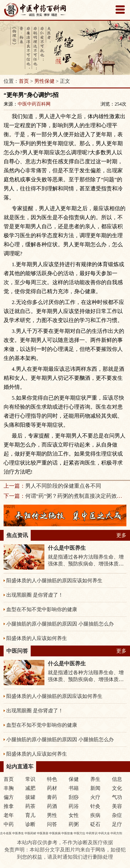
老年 (9, 815)
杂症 (117, 815)
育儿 (30, 815)
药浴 (74, 806)
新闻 (95, 788)
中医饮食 (67, 833)
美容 (117, 806)
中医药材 (30, 833)
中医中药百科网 (34, 104)
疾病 (95, 815)
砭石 (95, 824)
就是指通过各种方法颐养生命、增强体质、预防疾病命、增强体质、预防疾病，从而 (86, 564)
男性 (52, 815)
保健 (74, 779)
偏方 (9, 797)
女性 (74, 815)
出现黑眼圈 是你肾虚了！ (35, 595)
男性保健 (44, 81)
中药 (9, 824)
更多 (121, 535)
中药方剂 (116, 833)
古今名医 (6, 833)
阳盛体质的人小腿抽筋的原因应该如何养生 (54, 581)
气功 (117, 797)
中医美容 (43, 833)
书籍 (74, 788)
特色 (52, 779)
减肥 (30, 788)
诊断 (30, 824)
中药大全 (104, 833)
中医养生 (18, 833)
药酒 (52, 806)
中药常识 (92, 833)
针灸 (95, 806)
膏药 (52, 797)
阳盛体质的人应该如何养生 (37, 638)
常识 (30, 779)
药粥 (74, 824)
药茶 (30, 806)
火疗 (95, 797)
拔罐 (30, 797)
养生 (95, 779)
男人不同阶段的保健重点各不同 (63, 486)
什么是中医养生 (67, 548)
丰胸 (9, 788)
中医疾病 (55, 833)
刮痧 (74, 797)
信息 (117, 779)
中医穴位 (79, 833)
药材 (52, 788)
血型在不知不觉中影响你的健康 (42, 609)
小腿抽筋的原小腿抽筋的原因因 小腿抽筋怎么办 (60, 624)
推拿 (9, 806)
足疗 (117, 824)
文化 (117, 788)
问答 (52, 824)
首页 (24, 81)
